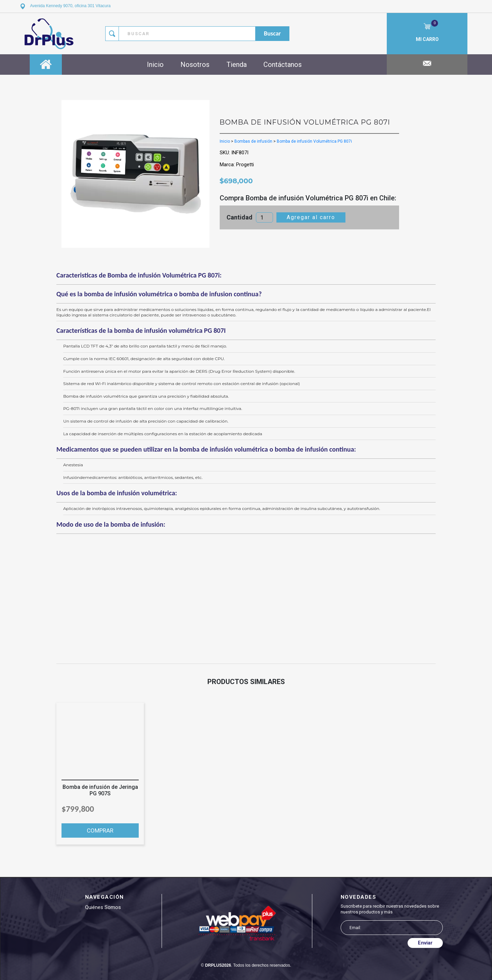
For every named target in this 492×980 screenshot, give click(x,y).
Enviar (425, 943)
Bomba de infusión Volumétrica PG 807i (314, 141)
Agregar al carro (311, 217)
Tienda (237, 65)
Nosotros (195, 65)
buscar (272, 33)
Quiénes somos (103, 907)
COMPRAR (100, 830)
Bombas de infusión (253, 141)
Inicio (155, 65)
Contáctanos (283, 65)
